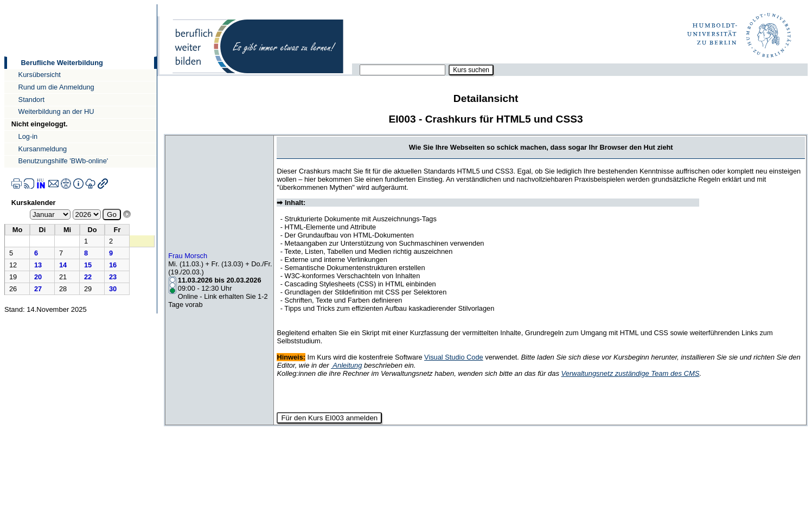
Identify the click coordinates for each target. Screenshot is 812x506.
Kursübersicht (40, 75)
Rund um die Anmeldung (56, 87)
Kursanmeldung (43, 149)
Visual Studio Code (454, 357)
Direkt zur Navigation (4, 4)
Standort (31, 100)
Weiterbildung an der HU (56, 111)
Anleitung (346, 365)
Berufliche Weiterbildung (62, 63)
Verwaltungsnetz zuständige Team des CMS (631, 373)
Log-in (28, 136)
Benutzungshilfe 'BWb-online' (63, 161)
